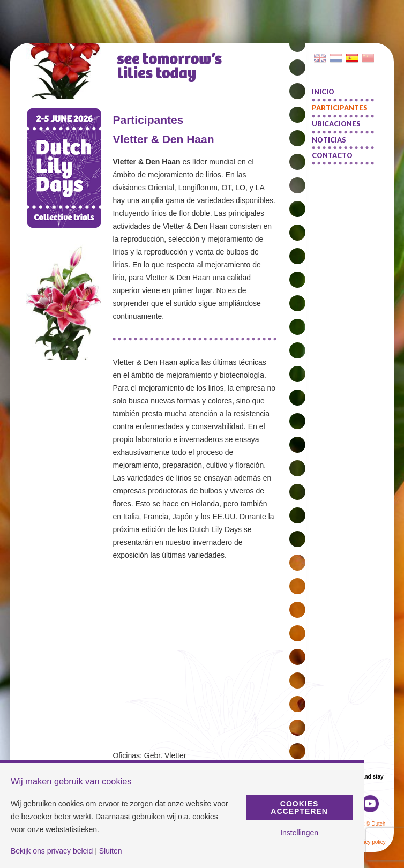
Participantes (340, 108)
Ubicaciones (336, 124)
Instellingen (299, 833)
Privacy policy (369, 842)
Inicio (323, 92)
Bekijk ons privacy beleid (52, 851)
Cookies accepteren (299, 807)
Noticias (329, 140)
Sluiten (111, 851)
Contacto (332, 156)
